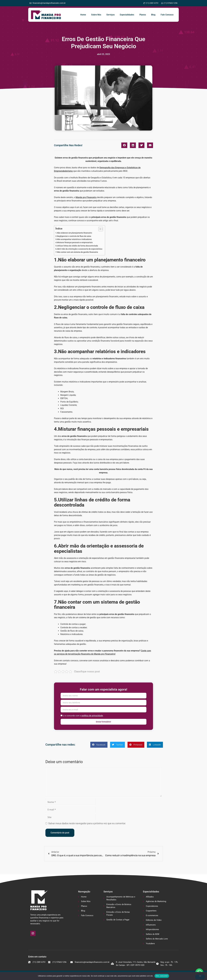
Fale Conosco (167, 15)
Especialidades (127, 15)
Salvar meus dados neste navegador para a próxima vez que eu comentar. (87, 823)
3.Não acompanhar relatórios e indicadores (74, 239)
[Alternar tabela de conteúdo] (99, 229)
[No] (200, 977)
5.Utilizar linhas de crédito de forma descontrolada (77, 246)
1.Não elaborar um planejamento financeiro (74, 233)
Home (83, 15)
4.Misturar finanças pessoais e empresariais (74, 243)
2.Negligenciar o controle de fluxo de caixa (73, 236)
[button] (124, 145)
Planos (143, 15)
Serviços (110, 15)
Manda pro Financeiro (86, 197)
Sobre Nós (96, 15)
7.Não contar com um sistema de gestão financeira (77, 252)
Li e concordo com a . (83, 716)
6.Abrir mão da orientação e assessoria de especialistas (79, 249)
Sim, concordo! (162, 976)
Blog (153, 15)
